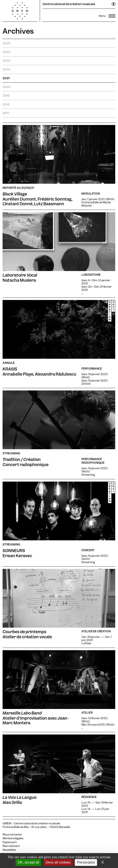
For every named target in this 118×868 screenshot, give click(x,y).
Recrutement (11, 846)
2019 (6, 96)
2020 (7, 87)
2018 (6, 104)
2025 (7, 43)
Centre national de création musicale (69, 4)
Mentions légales (13, 838)
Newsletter (9, 850)
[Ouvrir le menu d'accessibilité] (114, 4)
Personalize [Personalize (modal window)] (86, 862)
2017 (6, 113)
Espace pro (10, 842)
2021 (6, 78)
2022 (7, 69)
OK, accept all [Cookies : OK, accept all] (28, 862)
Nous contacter (12, 835)
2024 (7, 52)
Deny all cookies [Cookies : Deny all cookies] (58, 862)
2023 (6, 61)
